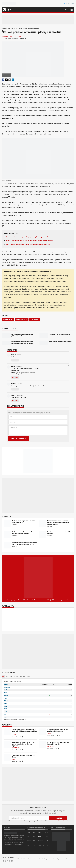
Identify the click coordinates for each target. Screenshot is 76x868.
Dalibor (13, 366)
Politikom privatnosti (62, 821)
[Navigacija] (72, 10)
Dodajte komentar (16, 406)
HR (11, 677)
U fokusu (40, 841)
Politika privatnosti (33, 859)
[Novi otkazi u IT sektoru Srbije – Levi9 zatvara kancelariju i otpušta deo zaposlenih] (7, 745)
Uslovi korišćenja (43, 859)
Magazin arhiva (60, 859)
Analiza (14, 735)
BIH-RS (16, 677)
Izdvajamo (5, 36)
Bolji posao (16, 748)
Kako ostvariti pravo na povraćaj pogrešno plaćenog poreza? (27, 237)
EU (28, 845)
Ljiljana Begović (20, 39)
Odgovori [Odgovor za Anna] (15, 360)
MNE (28, 677)
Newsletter (52, 859)
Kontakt (17, 859)
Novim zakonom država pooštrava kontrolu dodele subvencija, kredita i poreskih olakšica (58, 523)
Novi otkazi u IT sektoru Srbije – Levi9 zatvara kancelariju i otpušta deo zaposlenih (24, 744)
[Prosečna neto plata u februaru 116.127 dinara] (7, 758)
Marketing (24, 859)
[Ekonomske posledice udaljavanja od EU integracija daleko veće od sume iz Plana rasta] (7, 732)
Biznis (29, 841)
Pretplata (68, 859)
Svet (29, 837)
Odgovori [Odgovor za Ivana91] (15, 401)
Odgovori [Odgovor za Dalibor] (15, 377)
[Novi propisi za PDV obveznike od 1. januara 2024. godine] (42, 745)
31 (60, 748)
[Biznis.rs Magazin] (38, 577)
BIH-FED (22, 677)
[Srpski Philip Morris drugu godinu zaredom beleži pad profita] (42, 732)
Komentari (12, 350)
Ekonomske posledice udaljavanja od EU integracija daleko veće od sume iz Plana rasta (24, 731)
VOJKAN (14, 383)
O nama (5, 859)
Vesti (29, 832)
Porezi (11, 36)
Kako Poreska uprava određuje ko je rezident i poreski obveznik (28, 244)
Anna (13, 354)
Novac (40, 837)
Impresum (11, 859)
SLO (7, 677)
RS (3, 677)
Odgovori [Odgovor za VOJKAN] (15, 389)
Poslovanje (17, 36)
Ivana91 (14, 395)
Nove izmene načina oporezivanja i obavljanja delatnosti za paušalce (30, 241)
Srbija (14, 759)
